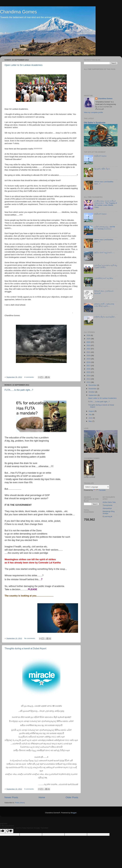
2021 (89, 352)
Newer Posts (11, 797)
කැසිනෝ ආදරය (100, 156)
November (93, 389)
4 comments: (29, 377)
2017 (89, 366)
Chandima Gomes (18, 12)
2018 (89, 362)
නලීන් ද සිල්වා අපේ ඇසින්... (105, 317)
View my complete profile (93, 112)
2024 (89, 342)
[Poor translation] (9, 831)
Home (42, 797)
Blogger (74, 813)
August (91, 411)
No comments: (30, 638)
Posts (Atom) (20, 803)
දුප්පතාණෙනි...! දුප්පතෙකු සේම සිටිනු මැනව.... (104, 305)
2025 (89, 339)
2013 (89, 379)
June (91, 418)
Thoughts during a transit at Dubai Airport (25, 648)
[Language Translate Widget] (97, 487)
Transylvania (108, 505)
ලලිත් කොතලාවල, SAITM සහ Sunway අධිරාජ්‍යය (105, 228)
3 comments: (29, 789)
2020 (89, 355)
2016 (89, 369)
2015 (89, 372)
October (92, 392)
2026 (89, 335)
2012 (89, 382)
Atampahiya (107, 508)
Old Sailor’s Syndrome (95, 123)
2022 (89, 349)
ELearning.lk (107, 516)
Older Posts (72, 797)
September (93, 395)
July (90, 414)
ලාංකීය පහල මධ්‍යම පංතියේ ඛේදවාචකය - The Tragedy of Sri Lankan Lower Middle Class (106, 204)
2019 (89, 359)
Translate (100, 490)
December (93, 385)
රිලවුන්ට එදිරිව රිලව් (102, 169)
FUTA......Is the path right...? (19, 390)
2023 (89, 345)
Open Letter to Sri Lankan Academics (24, 65)
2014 (89, 376)
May (90, 421)
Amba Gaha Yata (109, 502)
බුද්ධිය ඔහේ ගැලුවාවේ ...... (105, 252)
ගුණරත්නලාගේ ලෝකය (104, 278)
